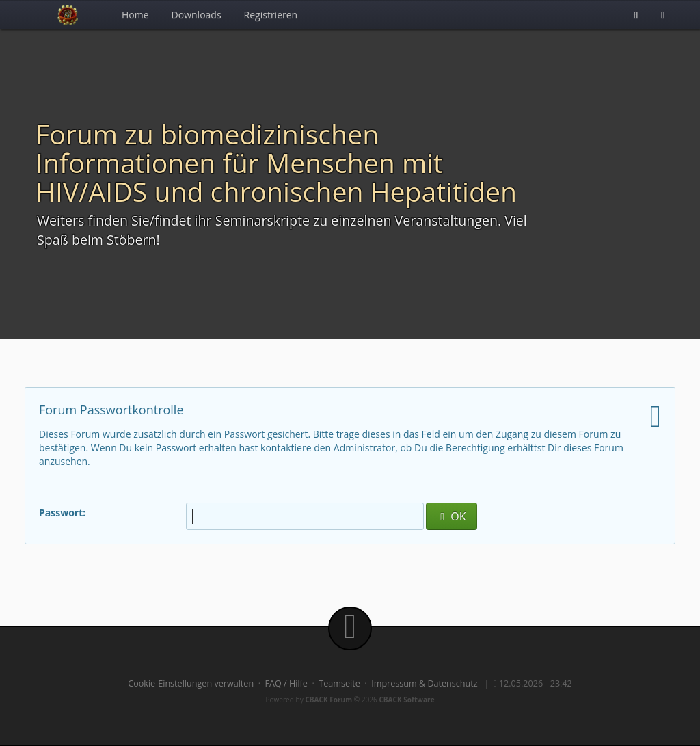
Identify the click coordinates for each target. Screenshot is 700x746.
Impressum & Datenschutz (425, 683)
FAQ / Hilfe (286, 683)
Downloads (197, 15)
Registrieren (271, 15)
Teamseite (339, 683)
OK (451, 516)
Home (135, 15)
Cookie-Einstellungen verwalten (191, 683)
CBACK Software (406, 700)
